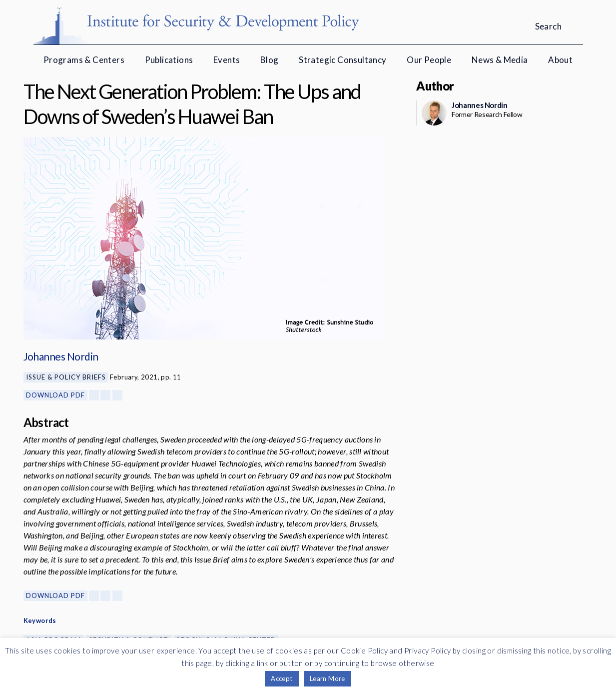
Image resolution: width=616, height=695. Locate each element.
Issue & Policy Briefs (66, 377)
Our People (429, 60)
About (560, 60)
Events (227, 60)
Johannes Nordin (61, 356)
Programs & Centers (84, 60)
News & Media (500, 60)
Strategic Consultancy (342, 60)
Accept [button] (282, 678)
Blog (270, 60)
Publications (169, 60)
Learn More (327, 678)
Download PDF (55, 395)
